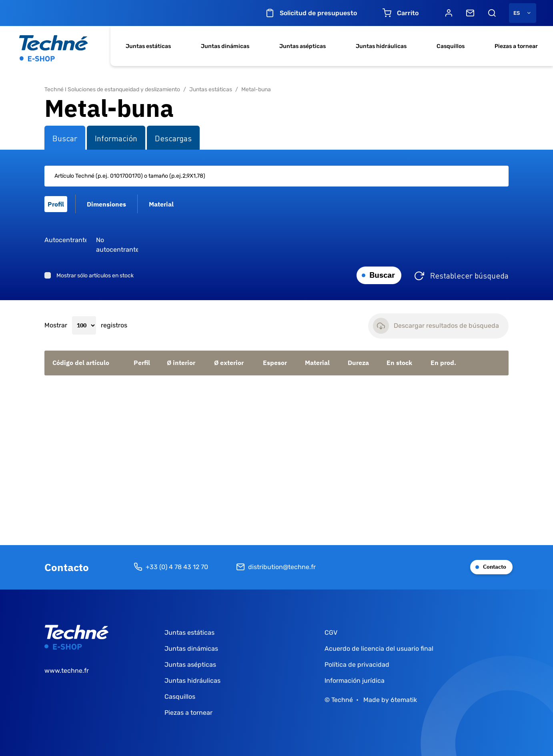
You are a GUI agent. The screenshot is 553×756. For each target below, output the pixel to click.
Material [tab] (161, 204)
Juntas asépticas (303, 46)
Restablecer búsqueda (469, 275)
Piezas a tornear (516, 46)
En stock (399, 363)
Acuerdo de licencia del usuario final (379, 649)
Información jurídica (355, 681)
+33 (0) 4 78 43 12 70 (171, 567)
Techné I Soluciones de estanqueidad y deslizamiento (112, 89)
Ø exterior (229, 363)
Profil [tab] (56, 204)
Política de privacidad (357, 665)
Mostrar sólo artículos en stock (95, 276)
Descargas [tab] (173, 138)
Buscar (382, 275)
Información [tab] (116, 138)
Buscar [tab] (65, 138)
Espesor (275, 363)
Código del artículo (81, 363)
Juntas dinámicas (225, 46)
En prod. (443, 363)
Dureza (358, 363)
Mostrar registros (86, 325)
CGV (331, 633)
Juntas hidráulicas (381, 46)
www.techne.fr (67, 671)
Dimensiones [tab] (106, 204)
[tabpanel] (276, 225)
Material (317, 363)
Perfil (142, 363)
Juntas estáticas (148, 46)
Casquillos (451, 46)
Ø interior (181, 363)
